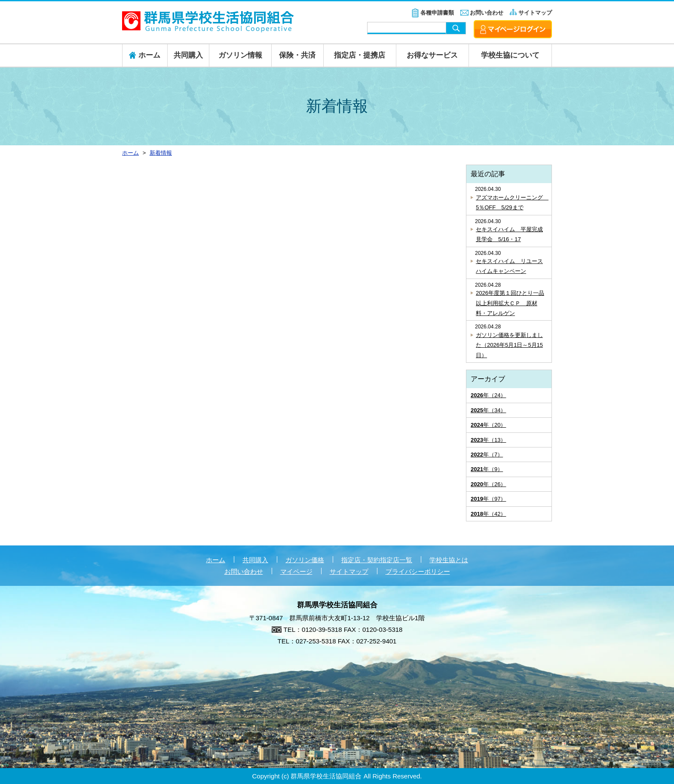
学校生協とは (449, 560)
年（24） (488, 395)
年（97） (488, 499)
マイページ (296, 571)
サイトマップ (535, 13)
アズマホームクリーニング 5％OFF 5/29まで (512, 202)
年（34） (488, 410)
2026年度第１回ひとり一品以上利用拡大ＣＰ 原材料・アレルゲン (510, 303)
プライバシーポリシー (418, 571)
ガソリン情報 (240, 55)
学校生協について (510, 55)
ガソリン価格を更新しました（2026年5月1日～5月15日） (509, 345)
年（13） (488, 440)
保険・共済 (297, 55)
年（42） (488, 514)
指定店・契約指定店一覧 (377, 560)
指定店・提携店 (360, 55)
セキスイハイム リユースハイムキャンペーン (509, 266)
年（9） (487, 469)
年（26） (488, 484)
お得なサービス (432, 55)
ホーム (216, 560)
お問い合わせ (487, 13)
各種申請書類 (437, 13)
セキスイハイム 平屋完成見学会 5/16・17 (509, 234)
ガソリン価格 (305, 560)
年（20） (488, 425)
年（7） (487, 455)
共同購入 (188, 55)
